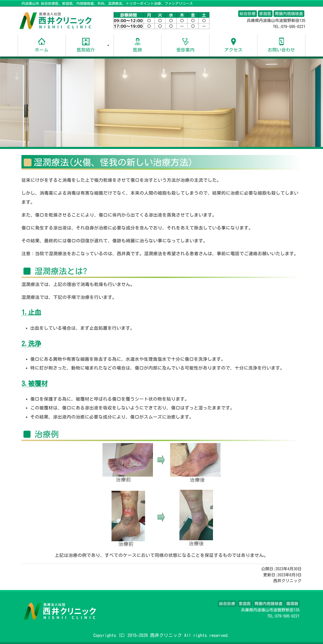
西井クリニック (166, 635)
